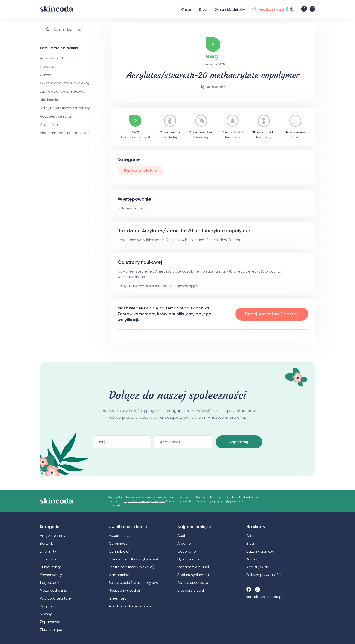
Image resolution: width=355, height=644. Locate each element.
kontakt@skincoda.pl (264, 597)
